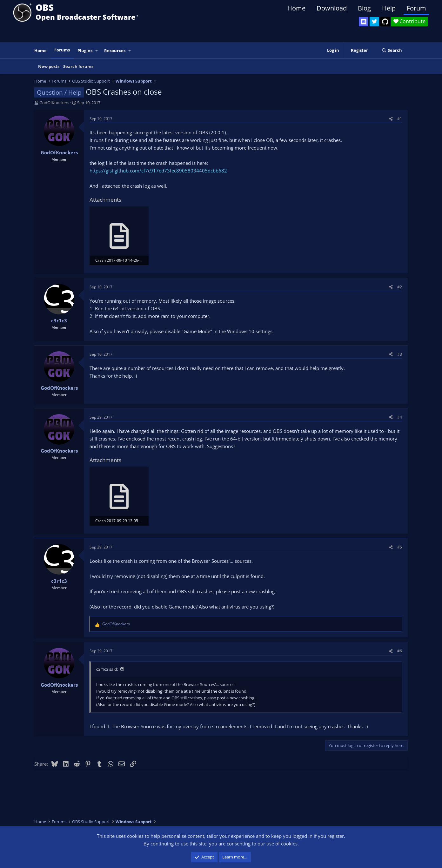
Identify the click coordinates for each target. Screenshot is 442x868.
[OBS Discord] (364, 22)
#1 (400, 119)
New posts (49, 66)
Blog (364, 8)
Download (332, 8)
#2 (400, 287)
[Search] (392, 50)
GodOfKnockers (54, 103)
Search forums (78, 66)
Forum (416, 8)
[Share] (391, 119)
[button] (97, 51)
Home (296, 8)
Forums (62, 50)
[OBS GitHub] (385, 22)
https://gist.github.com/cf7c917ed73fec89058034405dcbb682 (158, 171)
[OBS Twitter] (374, 22)
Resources (115, 50)
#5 (400, 547)
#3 (400, 354)
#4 (400, 417)
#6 (400, 651)
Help (389, 8)
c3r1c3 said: (107, 669)
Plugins (85, 50)
